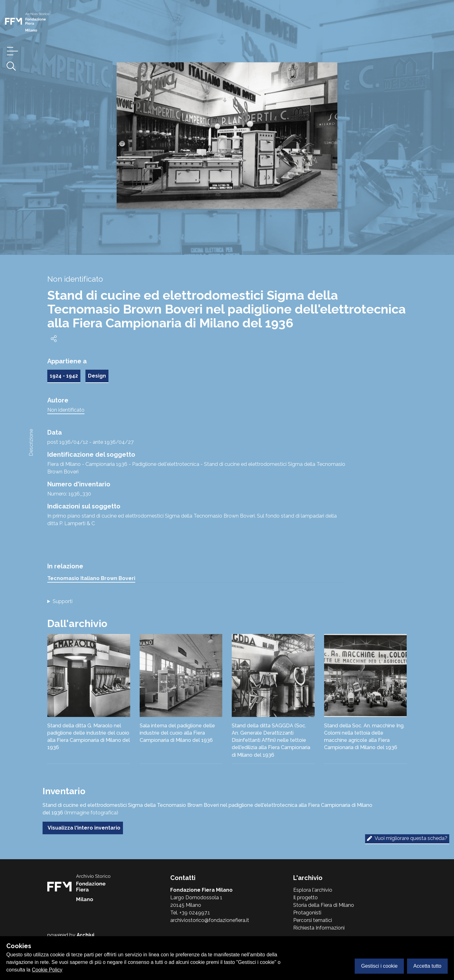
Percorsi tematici (313, 920)
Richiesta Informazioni (319, 928)
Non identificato (66, 410)
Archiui (85, 935)
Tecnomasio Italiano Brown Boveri (91, 578)
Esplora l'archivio (313, 890)
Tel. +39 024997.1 (190, 913)
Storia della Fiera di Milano (324, 905)
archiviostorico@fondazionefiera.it (210, 920)
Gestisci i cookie (379, 966)
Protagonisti (307, 913)
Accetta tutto (427, 966)
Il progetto (306, 898)
